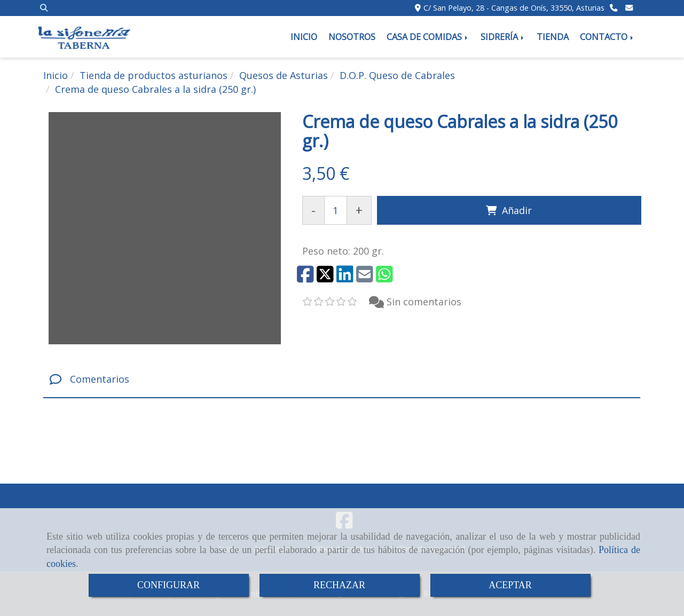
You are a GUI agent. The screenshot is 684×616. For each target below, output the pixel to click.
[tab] (342, 379)
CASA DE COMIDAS (428, 37)
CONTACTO (607, 37)
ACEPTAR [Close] (510, 585)
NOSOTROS (352, 37)
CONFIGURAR (168, 585)
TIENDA (553, 37)
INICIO (304, 37)
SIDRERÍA (503, 37)
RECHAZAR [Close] (339, 585)
